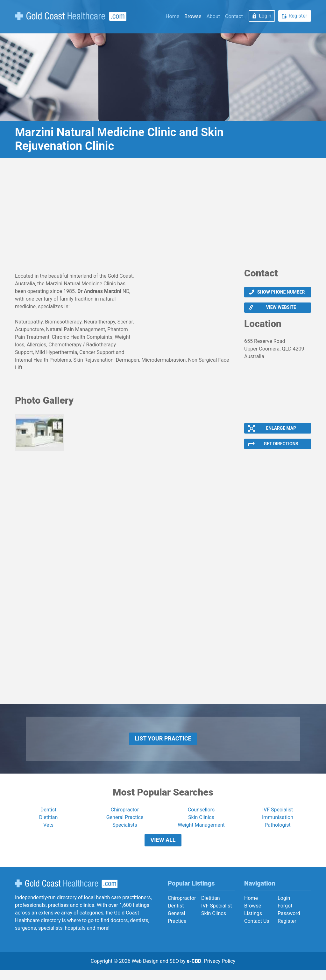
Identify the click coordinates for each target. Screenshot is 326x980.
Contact (234, 16)
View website (281, 309)
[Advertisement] (163, 215)
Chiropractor (125, 817)
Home (172, 16)
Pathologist (277, 832)
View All (163, 848)
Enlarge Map (281, 431)
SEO (174, 971)
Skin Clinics (201, 824)
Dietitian (49, 824)
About (213, 16)
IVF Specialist (278, 817)
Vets (48, 832)
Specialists (125, 832)
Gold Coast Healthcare (66, 893)
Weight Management (201, 832)
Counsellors (201, 817)
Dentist (48, 817)
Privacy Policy (220, 971)
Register (298, 16)
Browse (193, 16)
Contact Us (257, 931)
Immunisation (278, 824)
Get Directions (281, 448)
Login (265, 16)
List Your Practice (163, 744)
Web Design (145, 971)
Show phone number (281, 292)
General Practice (125, 824)
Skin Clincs (214, 924)
